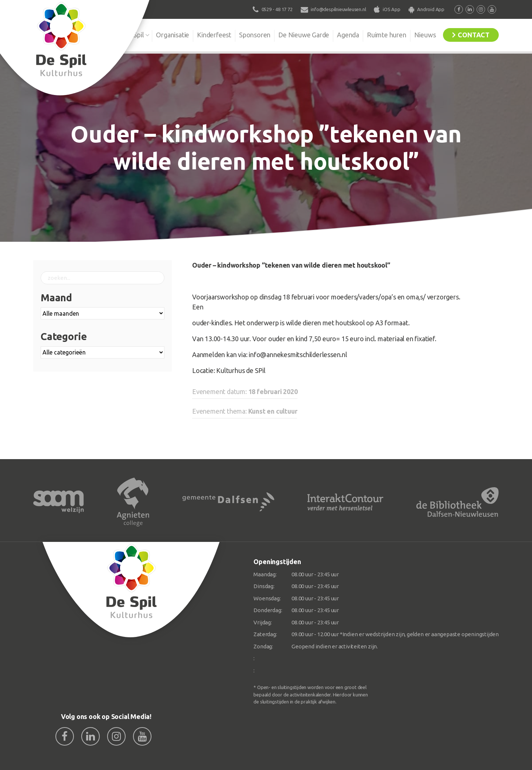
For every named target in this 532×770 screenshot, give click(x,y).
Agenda (348, 35)
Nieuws (425, 35)
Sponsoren (255, 35)
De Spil (134, 35)
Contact (474, 35)
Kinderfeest (214, 35)
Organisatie (173, 35)
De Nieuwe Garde (304, 35)
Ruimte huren (387, 35)
